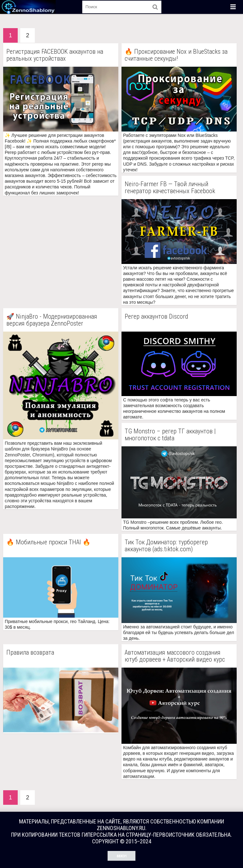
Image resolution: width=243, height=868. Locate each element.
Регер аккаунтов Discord (156, 317)
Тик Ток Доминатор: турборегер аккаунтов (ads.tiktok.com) (166, 546)
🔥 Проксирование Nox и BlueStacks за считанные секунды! (176, 55)
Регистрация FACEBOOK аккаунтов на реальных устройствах (55, 55)
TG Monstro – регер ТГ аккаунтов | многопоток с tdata (170, 435)
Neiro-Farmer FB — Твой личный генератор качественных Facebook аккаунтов (170, 187)
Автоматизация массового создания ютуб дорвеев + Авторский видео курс (175, 656)
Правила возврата (30, 653)
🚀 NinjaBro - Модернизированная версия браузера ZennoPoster (52, 320)
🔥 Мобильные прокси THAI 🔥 (48, 542)
